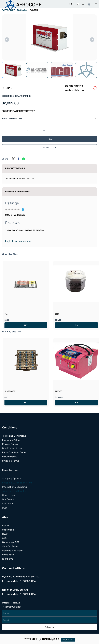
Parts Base (8, 555)
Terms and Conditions (14, 436)
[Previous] (7, 40)
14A (6, 314)
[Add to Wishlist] (95, 88)
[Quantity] (28, 131)
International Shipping (14, 487)
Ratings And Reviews (17, 192)
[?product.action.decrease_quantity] (11, 131)
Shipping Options (12, 478)
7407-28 (59, 391)
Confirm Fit (8, 504)
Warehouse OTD (11, 542)
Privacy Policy (10, 444)
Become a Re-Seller (13, 551)
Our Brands (8, 499)
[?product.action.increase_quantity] (44, 131)
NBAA (5, 534)
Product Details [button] (15, 168)
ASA (4, 538)
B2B (4, 508)
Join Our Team (10, 546)
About (6, 526)
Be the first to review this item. (76, 88)
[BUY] (50, 139)
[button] (76, 4)
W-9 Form (8, 559)
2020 (57, 314)
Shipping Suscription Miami (17, 483)
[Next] (92, 40)
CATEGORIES (8, 10)
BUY (26, 325)
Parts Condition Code (14, 452)
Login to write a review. (18, 241)
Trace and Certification (15, 491)
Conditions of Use (12, 448)
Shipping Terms (11, 461)
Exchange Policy (11, 440)
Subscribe (50, 627)
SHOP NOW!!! (68, 640)
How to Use (8, 495)
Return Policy (10, 457)
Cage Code (8, 530)
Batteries (22, 10)
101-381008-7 (10, 391)
